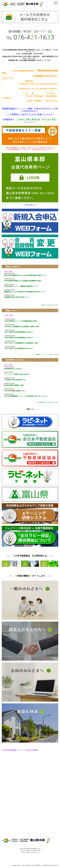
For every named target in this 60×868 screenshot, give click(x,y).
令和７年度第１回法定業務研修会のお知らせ (19, 348)
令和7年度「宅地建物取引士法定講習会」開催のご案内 (22, 327)
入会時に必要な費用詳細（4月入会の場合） (37, 119)
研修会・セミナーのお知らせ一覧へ (47, 354)
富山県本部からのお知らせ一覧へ (48, 402)
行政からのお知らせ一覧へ (50, 305)
